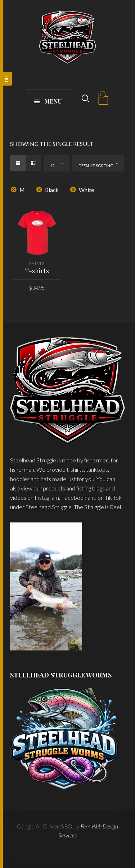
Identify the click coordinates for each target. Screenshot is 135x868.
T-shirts (37, 271)
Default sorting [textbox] (96, 166)
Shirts (37, 263)
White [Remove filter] (86, 190)
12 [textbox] (52, 166)
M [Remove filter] (22, 190)
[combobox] (57, 163)
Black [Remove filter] (52, 190)
